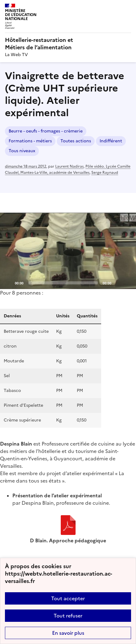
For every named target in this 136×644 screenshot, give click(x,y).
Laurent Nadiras (69, 166)
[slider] (63, 283)
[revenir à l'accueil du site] (68, 44)
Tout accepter (68, 598)
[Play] (68, 251)
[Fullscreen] (128, 283)
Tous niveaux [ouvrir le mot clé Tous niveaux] (22, 151)
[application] (68, 251)
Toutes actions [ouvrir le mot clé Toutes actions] (76, 141)
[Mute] (118, 283)
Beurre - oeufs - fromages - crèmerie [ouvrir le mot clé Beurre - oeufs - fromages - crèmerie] (46, 131)
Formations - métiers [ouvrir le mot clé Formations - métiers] (30, 141)
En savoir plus (68, 633)
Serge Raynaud (105, 173)
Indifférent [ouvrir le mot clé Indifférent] (111, 141)
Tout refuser (68, 616)
